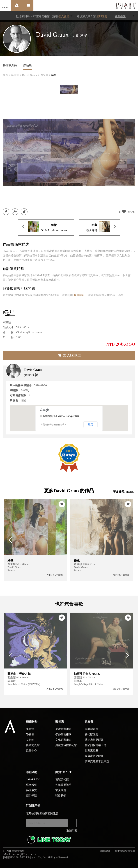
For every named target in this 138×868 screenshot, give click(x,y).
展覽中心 (31, 753)
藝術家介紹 (10, 65)
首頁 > (7, 75)
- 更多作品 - (123, 492)
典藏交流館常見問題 (97, 764)
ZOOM (132, 212)
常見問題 (61, 793)
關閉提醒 (120, 16)
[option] (69, 89)
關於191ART (63, 775)
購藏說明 (105, 854)
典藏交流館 (33, 748)
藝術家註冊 (92, 737)
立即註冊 (102, 16)
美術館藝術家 (63, 732)
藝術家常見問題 (94, 743)
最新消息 (32, 775)
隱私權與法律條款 (125, 854)
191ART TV (33, 782)
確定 (91, 424)
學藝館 (30, 737)
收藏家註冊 (92, 753)
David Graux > (31, 75)
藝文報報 (31, 788)
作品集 (27, 65)
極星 (54, 75)
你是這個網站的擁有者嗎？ (54, 425)
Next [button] (129, 540)
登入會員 (64, 16)
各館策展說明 (63, 788)
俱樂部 (89, 725)
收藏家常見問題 (94, 759)
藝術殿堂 (32, 725)
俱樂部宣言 (92, 732)
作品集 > (45, 75)
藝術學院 (31, 799)
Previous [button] (9, 540)
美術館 (30, 732)
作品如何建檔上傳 (96, 748)
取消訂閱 (72, 834)
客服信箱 (79, 295)
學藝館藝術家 (63, 737)
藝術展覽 (31, 793)
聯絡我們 (61, 799)
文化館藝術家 (63, 743)
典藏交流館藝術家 (66, 748)
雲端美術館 (62, 782)
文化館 (30, 743)
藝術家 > (16, 75)
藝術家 (60, 725)
